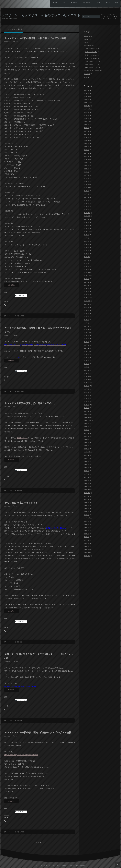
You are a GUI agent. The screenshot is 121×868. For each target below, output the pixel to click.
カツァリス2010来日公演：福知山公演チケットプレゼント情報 (38, 732)
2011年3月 (87, 370)
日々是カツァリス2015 (91, 61)
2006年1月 (87, 546)
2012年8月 (87, 339)
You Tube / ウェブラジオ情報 (91, 71)
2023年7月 (87, 112)
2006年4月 (87, 537)
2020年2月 (87, 178)
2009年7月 (87, 430)
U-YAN (16, 42)
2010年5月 (87, 398)
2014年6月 (87, 282)
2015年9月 (87, 260)
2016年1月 (87, 254)
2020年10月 (87, 163)
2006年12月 (87, 518)
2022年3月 (87, 134)
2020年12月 (87, 159)
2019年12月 (87, 184)
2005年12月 (87, 549)
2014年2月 (87, 292)
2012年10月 (87, 332)
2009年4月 (87, 439)
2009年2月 (87, 446)
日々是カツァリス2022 (91, 52)
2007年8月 (87, 499)
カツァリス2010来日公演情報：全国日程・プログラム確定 (35, 38)
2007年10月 (87, 493)
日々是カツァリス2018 (91, 58)
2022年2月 (87, 137)
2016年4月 (87, 247)
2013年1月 (87, 326)
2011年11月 (87, 348)
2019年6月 (87, 200)
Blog (58, 3)
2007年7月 (87, 502)
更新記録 (19, 720)
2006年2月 (87, 543)
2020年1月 (87, 181)
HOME (48, 3)
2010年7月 (87, 392)
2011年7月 (87, 361)
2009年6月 (87, 433)
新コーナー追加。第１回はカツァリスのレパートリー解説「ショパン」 (39, 656)
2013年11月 (87, 301)
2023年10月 (87, 109)
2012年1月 (87, 345)
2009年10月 (87, 421)
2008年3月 (87, 477)
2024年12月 (87, 96)
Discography (83, 3)
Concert (95, 3)
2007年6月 (87, 506)
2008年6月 (87, 468)
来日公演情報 (21, 316)
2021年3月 (87, 150)
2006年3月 (87, 540)
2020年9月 (87, 166)
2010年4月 (87, 402)
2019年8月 (87, 194)
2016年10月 (87, 241)
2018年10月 (87, 216)
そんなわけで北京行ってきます (21, 503)
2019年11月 (87, 188)
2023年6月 (87, 115)
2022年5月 (87, 128)
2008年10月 (87, 458)
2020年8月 (87, 169)
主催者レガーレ (22, 438)
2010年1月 (87, 411)
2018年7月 (87, 219)
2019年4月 (87, 207)
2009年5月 (87, 436)
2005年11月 (87, 553)
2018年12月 (87, 213)
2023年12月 (87, 103)
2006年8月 (87, 527)
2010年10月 (87, 383)
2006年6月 (87, 534)
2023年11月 (87, 106)
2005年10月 (87, 556)
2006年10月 (87, 521)
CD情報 (86, 42)
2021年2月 (87, 153)
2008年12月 (87, 452)
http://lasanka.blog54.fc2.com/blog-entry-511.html (21, 755)
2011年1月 (87, 373)
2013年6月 (87, 314)
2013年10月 (87, 304)
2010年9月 (87, 386)
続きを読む (12, 285)
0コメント (9, 316)
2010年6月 (87, 395)
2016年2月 (87, 251)
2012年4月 (87, 342)
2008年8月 (87, 465)
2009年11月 (87, 417)
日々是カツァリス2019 (91, 55)
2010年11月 (87, 380)
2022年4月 (87, 131)
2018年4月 (87, 225)
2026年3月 (87, 90)
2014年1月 (87, 295)
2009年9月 (87, 424)
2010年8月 (87, 389)
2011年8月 (87, 358)
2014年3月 (87, 288)
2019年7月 (87, 197)
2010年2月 (87, 408)
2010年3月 (87, 405)
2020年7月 (87, 172)
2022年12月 (87, 122)
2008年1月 (87, 483)
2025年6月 (87, 93)
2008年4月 (87, 474)
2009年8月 (87, 427)
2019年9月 (87, 191)
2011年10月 (87, 351)
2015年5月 (87, 263)
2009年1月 (87, 449)
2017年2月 (87, 238)
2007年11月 (87, 490)
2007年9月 (87, 496)
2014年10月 (87, 276)
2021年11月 (87, 140)
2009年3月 (87, 443)
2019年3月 (87, 210)
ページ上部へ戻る (117, 864)
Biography (69, 3)
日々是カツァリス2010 (91, 68)
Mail (116, 3)
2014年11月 (87, 273)
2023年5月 (87, 118)
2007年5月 (87, 509)
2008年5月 (87, 471)
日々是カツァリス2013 (91, 64)
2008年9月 (87, 461)
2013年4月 (87, 320)
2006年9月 (87, 524)
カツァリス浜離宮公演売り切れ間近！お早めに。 (30, 403)
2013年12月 (87, 298)
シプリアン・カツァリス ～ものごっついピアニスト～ (43, 15)
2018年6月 (87, 222)
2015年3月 (87, 266)
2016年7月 (87, 244)
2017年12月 (87, 232)
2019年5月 (87, 203)
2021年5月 (87, 147)
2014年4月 (87, 285)
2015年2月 (87, 269)
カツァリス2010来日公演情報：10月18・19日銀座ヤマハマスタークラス (39, 330)
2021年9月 (87, 144)
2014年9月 (87, 279)
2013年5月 (87, 317)
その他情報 (87, 74)
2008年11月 (87, 455)
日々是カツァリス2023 (91, 49)
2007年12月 (87, 487)
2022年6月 (87, 125)
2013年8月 (87, 310)
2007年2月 (87, 515)
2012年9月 (87, 336)
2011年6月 (87, 364)
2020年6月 (87, 175)
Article (106, 3)
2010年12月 (87, 376)
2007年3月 (87, 512)
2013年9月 (87, 307)
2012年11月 (87, 329)
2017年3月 (87, 235)
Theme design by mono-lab (77, 865)
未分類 (85, 77)
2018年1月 (87, 229)
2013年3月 (87, 323)
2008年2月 (87, 480)
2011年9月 (87, 354)
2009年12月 (87, 414)
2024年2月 (87, 100)
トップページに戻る (41, 841)
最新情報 (19, 490)
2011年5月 (87, 367)
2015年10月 (87, 257)
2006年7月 (87, 531)
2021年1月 (87, 156)
